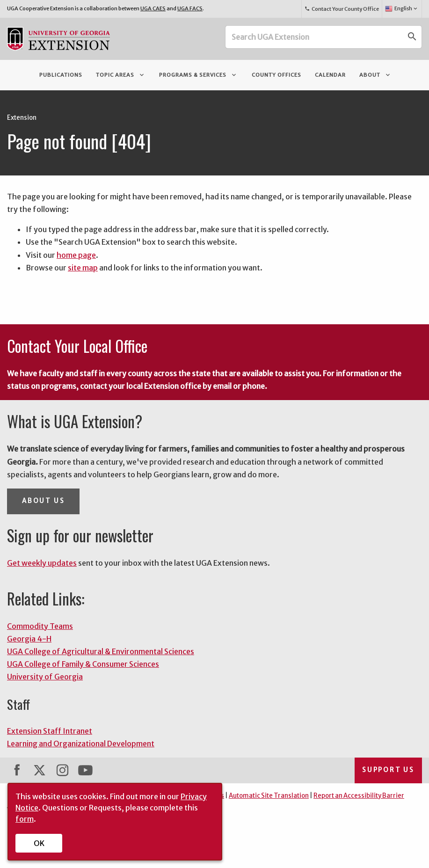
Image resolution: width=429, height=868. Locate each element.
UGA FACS (190, 8)
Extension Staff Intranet (50, 731)
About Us (43, 501)
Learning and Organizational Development (81, 744)
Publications (61, 75)
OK (39, 843)
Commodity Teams (40, 626)
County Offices (276, 75)
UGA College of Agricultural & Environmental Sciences (101, 651)
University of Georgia (45, 677)
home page (76, 255)
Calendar (330, 75)
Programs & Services (198, 75)
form (25, 819)
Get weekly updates (42, 563)
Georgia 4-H (29, 639)
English (402, 9)
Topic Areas (121, 75)
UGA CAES (153, 8)
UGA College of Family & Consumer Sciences (83, 664)
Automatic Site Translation (269, 796)
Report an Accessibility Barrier (359, 796)
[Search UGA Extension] (314, 37)
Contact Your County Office (342, 9)
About (375, 75)
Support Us (388, 770)
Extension (22, 118)
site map (83, 268)
